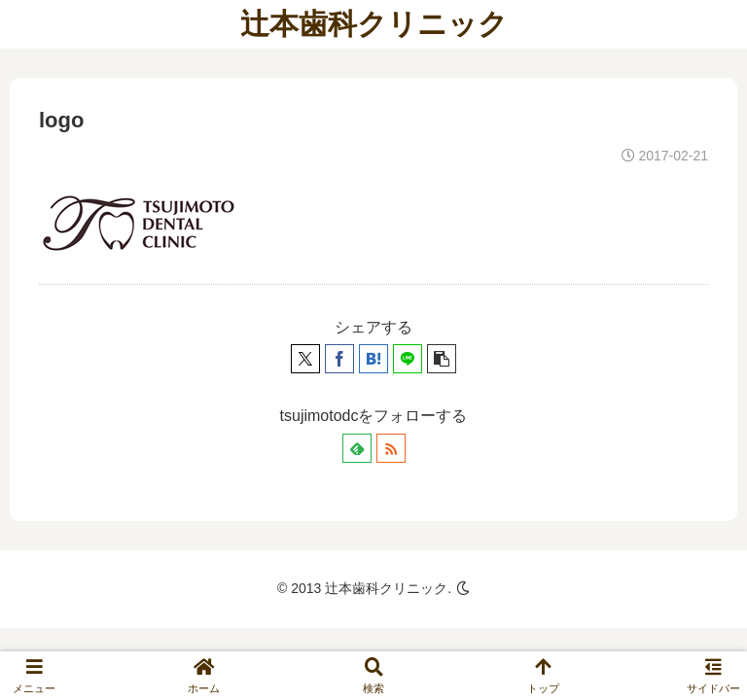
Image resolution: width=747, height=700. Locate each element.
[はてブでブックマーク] (373, 359)
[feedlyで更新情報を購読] (357, 448)
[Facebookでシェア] (339, 359)
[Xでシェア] (305, 359)
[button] (442, 359)
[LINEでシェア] (408, 359)
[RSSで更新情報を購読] (391, 448)
